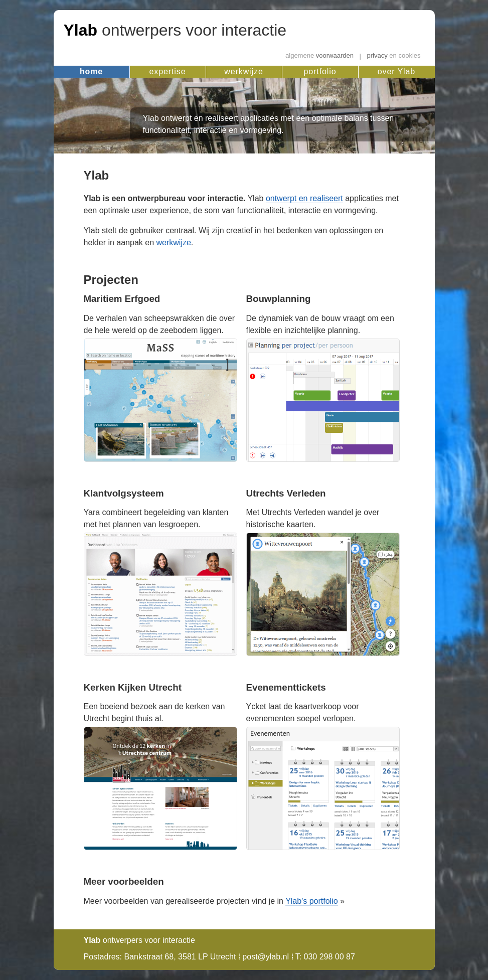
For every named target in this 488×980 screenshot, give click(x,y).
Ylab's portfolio (311, 901)
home (91, 71)
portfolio (320, 71)
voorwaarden (319, 56)
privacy (394, 56)
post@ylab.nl (266, 957)
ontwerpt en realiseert (304, 198)
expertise (168, 71)
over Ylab (396, 71)
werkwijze (243, 71)
